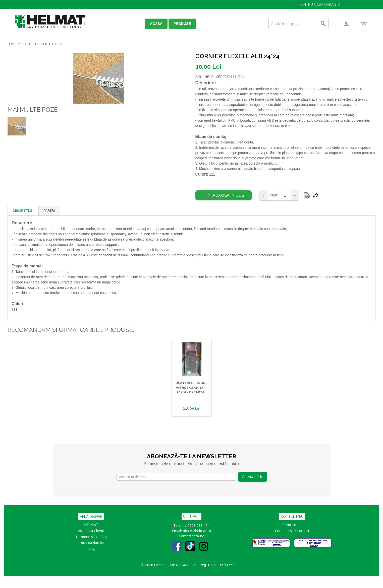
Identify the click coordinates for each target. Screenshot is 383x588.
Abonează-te (253, 477)
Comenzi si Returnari (292, 531)
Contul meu (292, 525)
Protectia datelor (91, 543)
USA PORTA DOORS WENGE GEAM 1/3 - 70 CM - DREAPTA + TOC (191, 388)
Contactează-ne (191, 536)
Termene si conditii (91, 537)
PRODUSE (182, 24)
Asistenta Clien (90, 531)
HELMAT (91, 525)
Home (12, 44)
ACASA (156, 24)
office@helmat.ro (197, 531)
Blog (91, 549)
